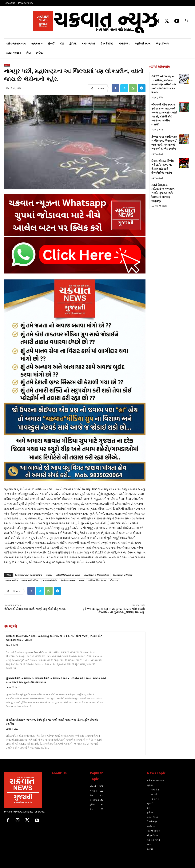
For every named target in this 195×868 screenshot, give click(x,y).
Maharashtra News (30, 580)
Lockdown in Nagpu (123, 575)
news (81, 580)
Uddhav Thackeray (97, 580)
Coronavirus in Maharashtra (28, 575)
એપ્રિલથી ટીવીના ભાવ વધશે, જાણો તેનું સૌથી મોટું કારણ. (35, 609)
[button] (186, 20)
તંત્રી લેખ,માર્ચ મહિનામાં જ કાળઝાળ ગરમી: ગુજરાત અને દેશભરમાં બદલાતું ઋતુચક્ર (163, 193)
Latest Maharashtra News (68, 575)
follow (49, 575)
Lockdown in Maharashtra (96, 575)
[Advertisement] (170, 272)
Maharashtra (11, 580)
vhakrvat (114, 580)
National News (68, 580)
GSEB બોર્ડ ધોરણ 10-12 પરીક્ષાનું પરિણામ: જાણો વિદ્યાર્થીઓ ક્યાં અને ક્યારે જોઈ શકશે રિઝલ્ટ (164, 85)
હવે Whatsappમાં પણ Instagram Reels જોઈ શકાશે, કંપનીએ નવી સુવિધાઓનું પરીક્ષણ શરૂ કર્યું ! (114, 611)
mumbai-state (50, 580)
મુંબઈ (7, 65)
